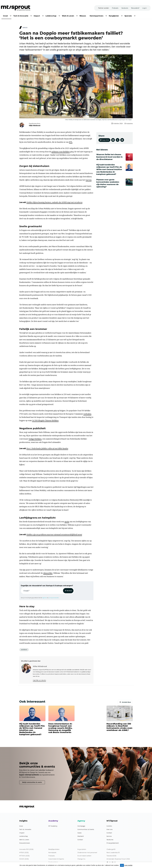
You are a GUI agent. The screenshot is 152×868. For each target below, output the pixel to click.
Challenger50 (111, 849)
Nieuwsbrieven (25, 843)
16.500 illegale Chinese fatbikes (45, 420)
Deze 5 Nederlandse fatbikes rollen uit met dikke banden (47, 448)
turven (89, 180)
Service (109, 836)
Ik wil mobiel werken (84, 856)
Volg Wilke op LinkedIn (39, 680)
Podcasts (52, 856)
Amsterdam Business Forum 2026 (118, 859)
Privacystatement (113, 843)
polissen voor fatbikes (61, 152)
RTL (71, 142)
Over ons (110, 829)
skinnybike (48, 573)
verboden (87, 414)
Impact (22, 833)
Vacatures (110, 840)
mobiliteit (24, 650)
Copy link (104, 140)
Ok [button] (122, 865)
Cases (79, 833)
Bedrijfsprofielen (54, 849)
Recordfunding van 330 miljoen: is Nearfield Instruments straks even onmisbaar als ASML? (119, 727)
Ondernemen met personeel (87, 853)
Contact (80, 840)
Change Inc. (82, 859)
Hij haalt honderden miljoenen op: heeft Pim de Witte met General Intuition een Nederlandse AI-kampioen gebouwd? (32, 729)
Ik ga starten (82, 849)
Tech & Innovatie (25, 829)
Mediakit (81, 836)
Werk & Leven (24, 840)
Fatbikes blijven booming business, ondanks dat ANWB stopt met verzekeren (54, 202)
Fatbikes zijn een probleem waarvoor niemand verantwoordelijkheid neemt (54, 535)
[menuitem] (6, 15)
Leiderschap (24, 836)
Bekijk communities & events (32, 782)
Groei (21, 826)
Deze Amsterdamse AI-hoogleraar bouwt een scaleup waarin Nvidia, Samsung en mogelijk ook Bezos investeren (60, 728)
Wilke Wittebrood (35, 126)
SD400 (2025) (24, 859)
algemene (45, 598)
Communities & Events (86, 829)
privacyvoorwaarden (54, 598)
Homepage (81, 826)
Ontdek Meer (126, 702)
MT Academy (53, 826)
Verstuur (69, 591)
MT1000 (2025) (24, 856)
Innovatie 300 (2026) (26, 849)
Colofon (109, 826)
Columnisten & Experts (56, 859)
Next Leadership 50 (113, 853)
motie (67, 522)
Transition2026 (111, 856)
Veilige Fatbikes (35, 439)
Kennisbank (52, 853)
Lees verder (128, 865)
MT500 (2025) (24, 853)
